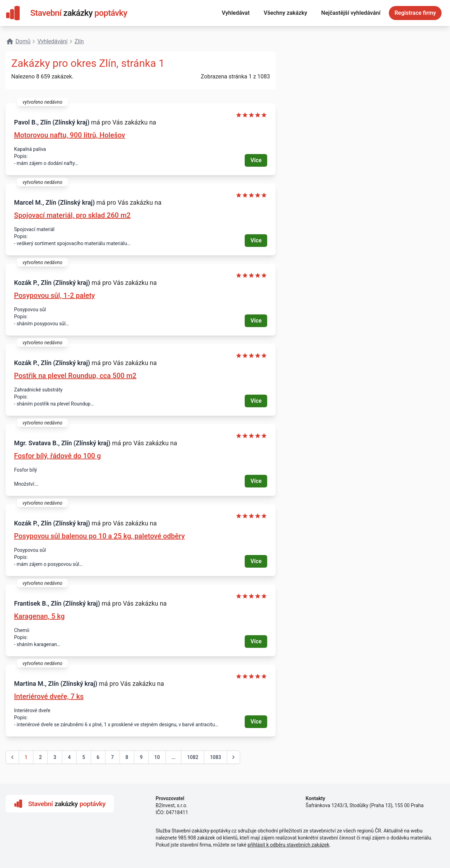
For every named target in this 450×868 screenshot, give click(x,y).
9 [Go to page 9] (141, 757)
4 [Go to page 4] (69, 757)
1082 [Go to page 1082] (193, 757)
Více (256, 160)
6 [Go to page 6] (98, 757)
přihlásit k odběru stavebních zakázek (288, 845)
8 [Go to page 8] (127, 757)
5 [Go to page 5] (84, 757)
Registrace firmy (415, 13)
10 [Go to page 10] (157, 757)
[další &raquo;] (233, 757)
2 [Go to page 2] (40, 757)
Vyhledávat (236, 13)
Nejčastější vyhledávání (351, 13)
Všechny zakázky (285, 13)
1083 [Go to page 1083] (216, 757)
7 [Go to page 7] (112, 757)
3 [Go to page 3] (55, 757)
